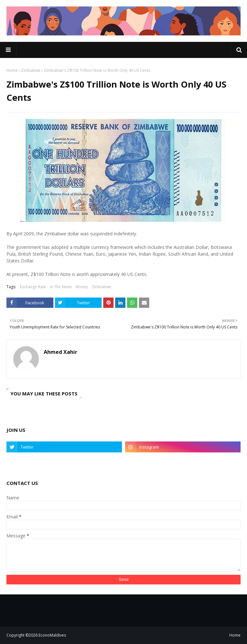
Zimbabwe (31, 70)
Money (82, 287)
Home (12, 70)
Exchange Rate (33, 287)
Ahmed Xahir (60, 352)
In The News (61, 287)
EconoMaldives (52, 635)
